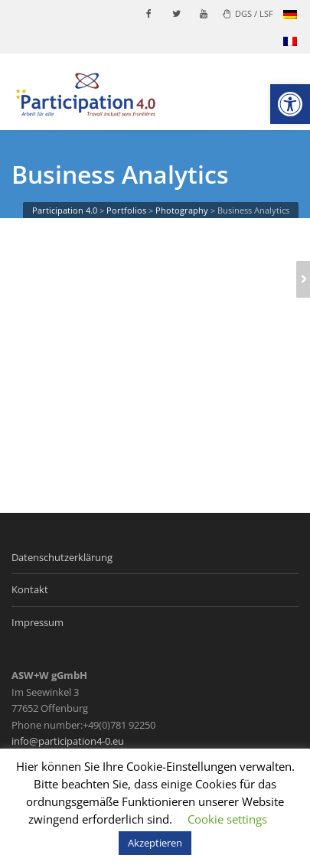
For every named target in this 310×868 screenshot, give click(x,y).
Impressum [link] (38, 622)
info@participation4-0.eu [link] (68, 741)
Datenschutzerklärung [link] (62, 557)
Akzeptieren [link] (155, 843)
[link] (290, 104)
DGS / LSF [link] (248, 13)
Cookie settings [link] (227, 819)
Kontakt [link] (30, 589)
